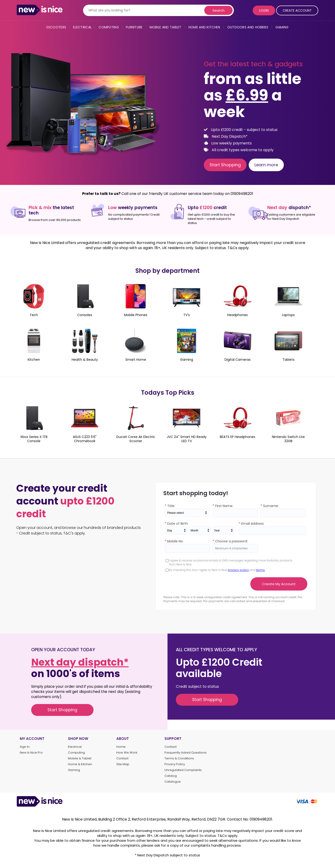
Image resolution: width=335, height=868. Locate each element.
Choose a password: (230, 541)
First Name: (223, 506)
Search (218, 10)
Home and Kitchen (204, 27)
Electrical (82, 27)
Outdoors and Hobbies (248, 27)
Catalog (171, 776)
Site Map (123, 764)
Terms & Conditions (179, 758)
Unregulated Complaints (183, 770)
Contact (122, 758)
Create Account (297, 10)
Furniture (134, 27)
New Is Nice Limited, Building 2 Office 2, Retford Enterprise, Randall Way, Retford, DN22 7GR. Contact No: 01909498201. (167, 819)
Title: (170, 506)
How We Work (127, 753)
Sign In (25, 747)
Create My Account (279, 584)
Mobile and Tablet (166, 27)
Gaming (282, 27)
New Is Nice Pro (31, 753)
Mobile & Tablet (80, 758)
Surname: (270, 506)
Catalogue (173, 782)
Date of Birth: (177, 524)
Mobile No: (174, 541)
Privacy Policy (175, 764)
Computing (109, 27)
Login (264, 10)
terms (260, 570)
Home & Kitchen (80, 764)
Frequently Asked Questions (186, 753)
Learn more (266, 165)
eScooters (56, 27)
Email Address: (251, 524)
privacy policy (238, 570)
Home (121, 747)
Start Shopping (225, 165)
